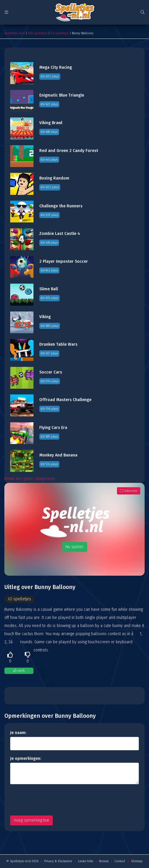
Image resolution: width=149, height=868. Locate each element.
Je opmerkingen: (26, 759)
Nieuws (104, 861)
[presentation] (54, 800)
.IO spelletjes (60, 33)
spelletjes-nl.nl (15, 33)
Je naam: (18, 733)
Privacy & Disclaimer (58, 861)
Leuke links (86, 861)
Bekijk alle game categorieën (30, 479)
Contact (120, 861)
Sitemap (137, 861)
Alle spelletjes (38, 33)
